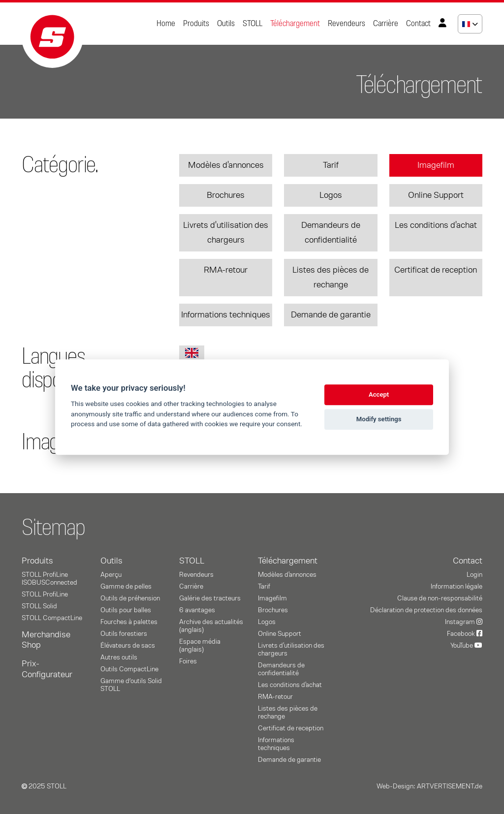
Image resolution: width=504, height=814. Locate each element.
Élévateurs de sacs (128, 646)
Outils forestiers (124, 634)
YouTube (466, 646)
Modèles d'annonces (226, 165)
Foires (188, 661)
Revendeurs (346, 24)
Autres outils (119, 657)
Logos (331, 195)
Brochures (226, 195)
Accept (379, 394)
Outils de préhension (130, 598)
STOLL (252, 24)
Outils (226, 24)
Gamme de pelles (126, 587)
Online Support (436, 195)
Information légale (457, 587)
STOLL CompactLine (52, 618)
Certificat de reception (436, 270)
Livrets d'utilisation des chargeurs (226, 233)
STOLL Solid (39, 606)
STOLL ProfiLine (45, 595)
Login (474, 575)
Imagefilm (436, 165)
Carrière (386, 24)
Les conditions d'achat (436, 225)
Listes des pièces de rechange (331, 278)
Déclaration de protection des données (426, 610)
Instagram (464, 622)
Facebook (465, 634)
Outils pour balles (126, 610)
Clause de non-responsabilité (440, 598)
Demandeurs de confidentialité (331, 233)
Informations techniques (226, 315)
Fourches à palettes (129, 622)
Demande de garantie (331, 315)
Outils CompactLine (129, 669)
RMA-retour (226, 270)
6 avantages (197, 610)
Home (166, 24)
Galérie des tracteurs (210, 598)
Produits (196, 24)
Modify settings (379, 419)
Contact (418, 24)
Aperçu (111, 575)
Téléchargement (295, 24)
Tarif (331, 165)
